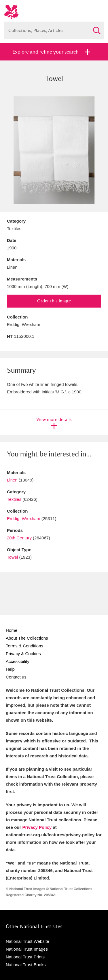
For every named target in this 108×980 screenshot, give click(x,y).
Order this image (54, 301)
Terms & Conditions (24, 646)
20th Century (19, 538)
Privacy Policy (37, 827)
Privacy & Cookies (23, 654)
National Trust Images (27, 949)
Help (10, 669)
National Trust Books (26, 965)
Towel (12, 557)
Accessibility (18, 661)
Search (96, 28)
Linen (12, 480)
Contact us (16, 677)
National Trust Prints (25, 957)
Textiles (14, 499)
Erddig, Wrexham (24, 519)
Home (12, 630)
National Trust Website (28, 941)
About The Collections (27, 638)
